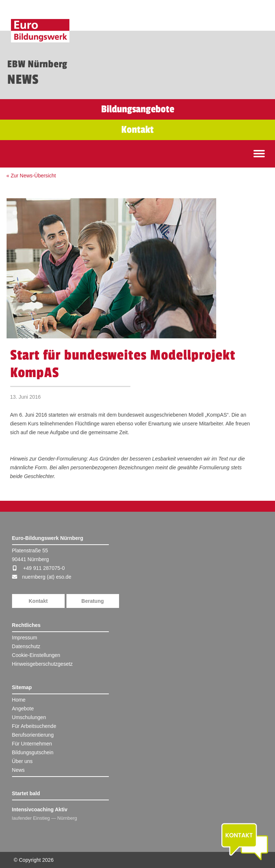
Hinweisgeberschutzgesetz (43, 664)
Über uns (22, 761)
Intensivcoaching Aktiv (40, 809)
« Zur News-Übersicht (31, 176)
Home (19, 700)
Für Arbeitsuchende (34, 726)
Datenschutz (26, 646)
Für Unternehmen (32, 744)
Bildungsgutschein (33, 752)
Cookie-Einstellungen (36, 655)
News (18, 770)
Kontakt (38, 601)
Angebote (23, 709)
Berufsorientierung (33, 735)
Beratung (93, 601)
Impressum (25, 638)
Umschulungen (29, 717)
